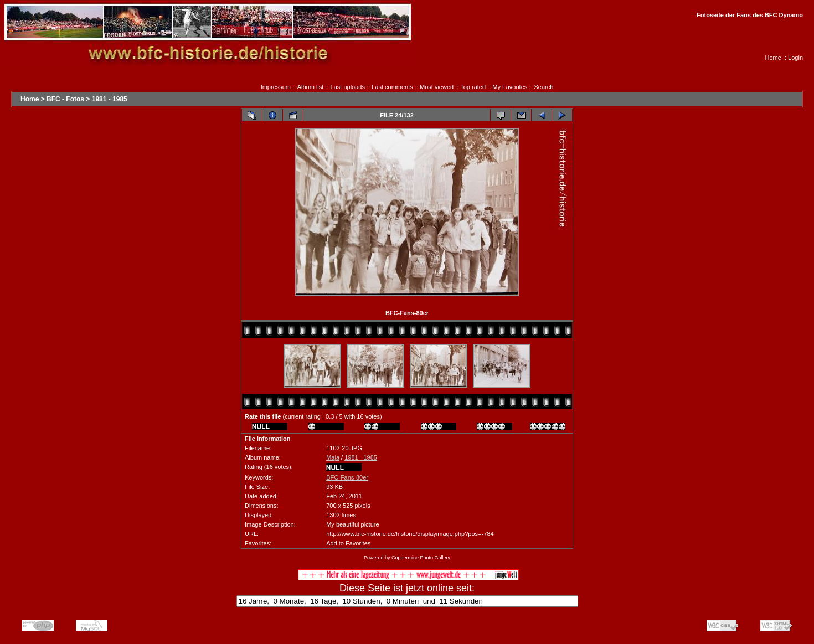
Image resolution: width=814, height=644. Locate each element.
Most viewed (437, 87)
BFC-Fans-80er (347, 477)
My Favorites (510, 87)
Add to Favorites (348, 543)
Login (795, 58)
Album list (311, 87)
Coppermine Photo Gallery (421, 558)
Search (544, 87)
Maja (333, 457)
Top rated (473, 87)
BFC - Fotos (65, 99)
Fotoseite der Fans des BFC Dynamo (750, 15)
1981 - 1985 (110, 99)
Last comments (392, 87)
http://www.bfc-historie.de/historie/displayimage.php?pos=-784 (410, 534)
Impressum (276, 87)
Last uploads (348, 87)
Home (773, 58)
